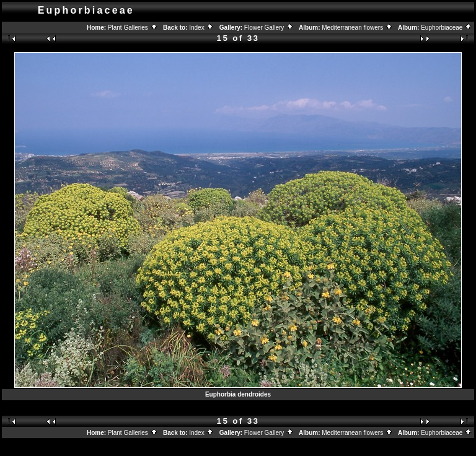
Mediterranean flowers (357, 28)
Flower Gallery (269, 28)
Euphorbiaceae (447, 28)
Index (201, 28)
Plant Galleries (133, 28)
